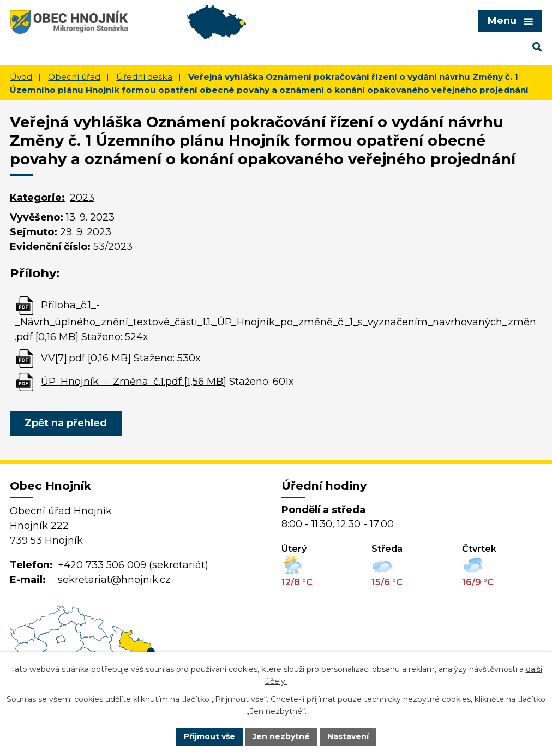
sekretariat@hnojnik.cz (114, 580)
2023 (82, 198)
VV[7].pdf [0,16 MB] (86, 358)
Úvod (21, 77)
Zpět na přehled (66, 423)
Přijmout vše (209, 736)
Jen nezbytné (281, 736)
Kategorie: (37, 198)
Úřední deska (144, 77)
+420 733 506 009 (102, 565)
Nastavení (348, 736)
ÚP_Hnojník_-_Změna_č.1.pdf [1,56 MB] (134, 382)
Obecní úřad (74, 77)
